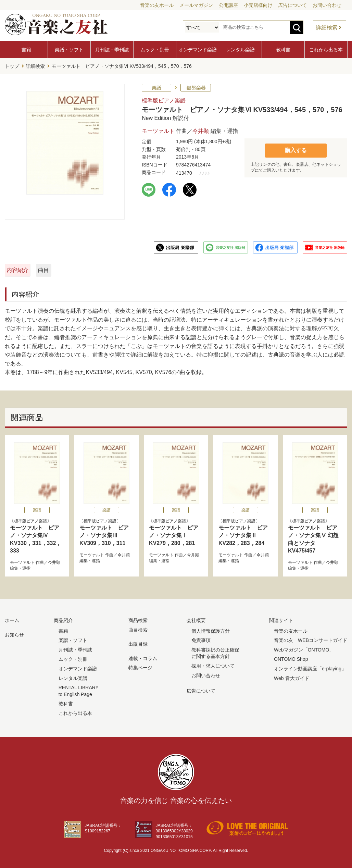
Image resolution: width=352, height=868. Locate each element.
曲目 (112, 268)
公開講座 (228, 5)
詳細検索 (327, 28)
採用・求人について (213, 664)
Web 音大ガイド (291, 676)
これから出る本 (326, 50)
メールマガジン (196, 5)
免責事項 (201, 638)
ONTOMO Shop (291, 657)
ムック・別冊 (155, 50)
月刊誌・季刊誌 (112, 50)
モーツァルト (158, 129)
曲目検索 (138, 628)
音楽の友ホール (157, 5)
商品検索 (138, 619)
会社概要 (196, 619)
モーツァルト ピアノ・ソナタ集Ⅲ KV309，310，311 (104, 534)
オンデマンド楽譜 (198, 50)
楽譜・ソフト (69, 50)
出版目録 (138, 642)
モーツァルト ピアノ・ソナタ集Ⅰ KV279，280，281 (174, 534)
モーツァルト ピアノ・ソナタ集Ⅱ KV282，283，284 (243, 534)
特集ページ (140, 666)
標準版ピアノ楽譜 (164, 99)
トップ (12, 65)
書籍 (26, 50)
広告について (292, 5)
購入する (296, 148)
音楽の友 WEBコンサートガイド (311, 638)
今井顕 (201, 129)
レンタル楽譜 (240, 50)
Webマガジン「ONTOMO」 (304, 648)
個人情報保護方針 (211, 629)
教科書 (283, 50)
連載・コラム (143, 656)
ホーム (12, 619)
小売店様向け (258, 5)
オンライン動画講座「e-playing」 (310, 667)
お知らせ (14, 633)
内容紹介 (38, 268)
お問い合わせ (327, 5)
